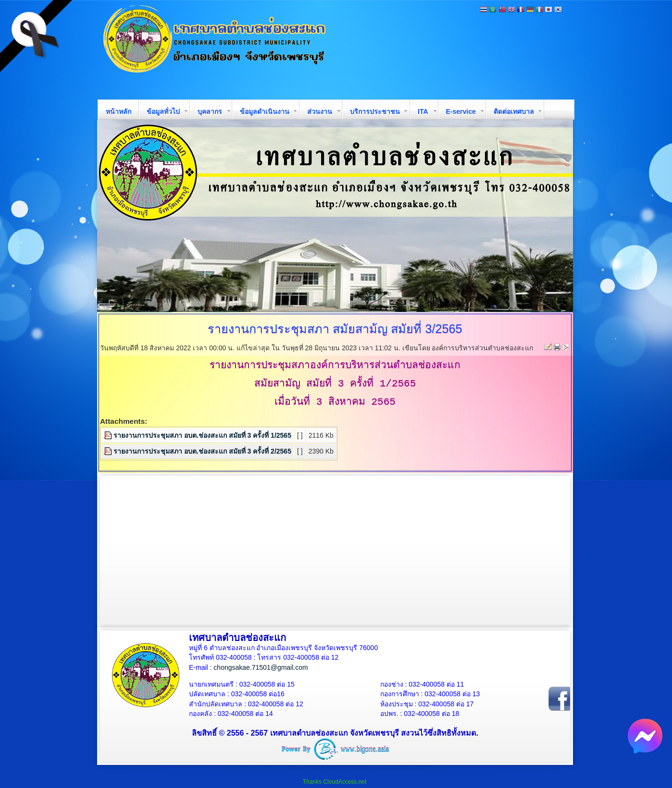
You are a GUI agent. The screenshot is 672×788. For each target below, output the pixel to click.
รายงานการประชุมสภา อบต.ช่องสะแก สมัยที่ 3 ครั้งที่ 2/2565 (202, 451)
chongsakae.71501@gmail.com (261, 667)
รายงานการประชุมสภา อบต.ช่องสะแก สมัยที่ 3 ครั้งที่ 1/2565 (202, 435)
